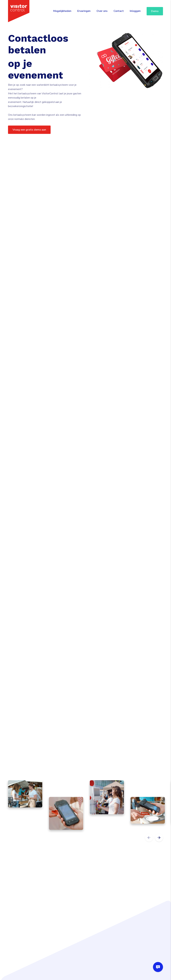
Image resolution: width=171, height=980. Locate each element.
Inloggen (135, 11)
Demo (155, 11)
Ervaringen (84, 11)
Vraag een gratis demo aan (29, 130)
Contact (119, 11)
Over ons (102, 11)
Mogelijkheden (62, 11)
